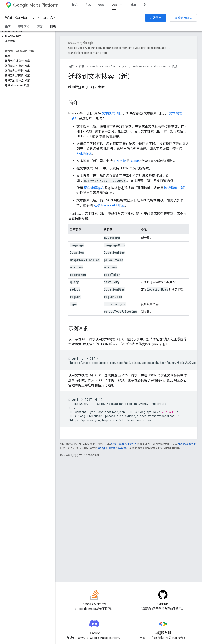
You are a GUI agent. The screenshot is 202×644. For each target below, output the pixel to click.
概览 (75, 5)
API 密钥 (120, 161)
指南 (8, 26)
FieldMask (84, 154)
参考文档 (24, 26)
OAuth (135, 161)
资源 (40, 26)
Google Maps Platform (103, 67)
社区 (147, 5)
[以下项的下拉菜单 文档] (122, 5)
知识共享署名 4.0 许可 (124, 444)
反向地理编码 (94, 188)
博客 (134, 5)
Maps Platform (36, 5)
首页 (71, 67)
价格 (101, 5)
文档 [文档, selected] (114, 5)
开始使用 (156, 18)
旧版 (174, 67)
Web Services (18, 18)
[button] (27, 31)
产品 (88, 5)
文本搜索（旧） (112, 113)
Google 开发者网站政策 (112, 448)
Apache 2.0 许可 (187, 444)
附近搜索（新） (176, 188)
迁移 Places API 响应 (109, 205)
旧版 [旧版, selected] (53, 26)
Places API (47, 18)
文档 (124, 67)
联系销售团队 (183, 18)
